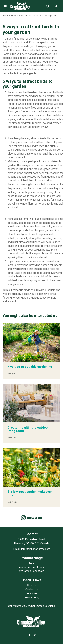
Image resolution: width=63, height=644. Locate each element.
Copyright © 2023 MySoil (22, 606)
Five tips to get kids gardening (30, 367)
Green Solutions (46, 606)
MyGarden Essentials (32, 571)
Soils (32, 563)
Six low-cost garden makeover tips (30, 493)
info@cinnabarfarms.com (36, 549)
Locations (32, 593)
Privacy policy (32, 597)
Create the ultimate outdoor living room (28, 429)
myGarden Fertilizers (32, 567)
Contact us (32, 589)
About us (32, 586)
